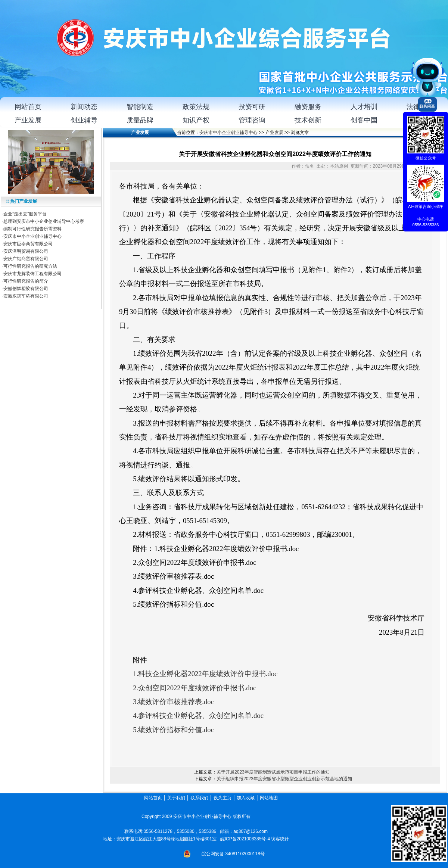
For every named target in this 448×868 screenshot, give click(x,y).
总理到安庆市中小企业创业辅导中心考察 (44, 221)
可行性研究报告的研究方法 (30, 266)
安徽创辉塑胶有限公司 (26, 289)
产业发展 (274, 133)
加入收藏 (246, 798)
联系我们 (199, 798)
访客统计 (280, 839)
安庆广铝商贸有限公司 (26, 259)
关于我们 (176, 798)
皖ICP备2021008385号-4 (245, 839)
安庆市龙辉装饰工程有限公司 (32, 274)
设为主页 (223, 798)
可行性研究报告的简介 (26, 281)
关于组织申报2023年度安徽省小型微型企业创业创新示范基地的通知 (284, 779)
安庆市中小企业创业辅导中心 (32, 236)
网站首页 (153, 798)
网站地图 (269, 798)
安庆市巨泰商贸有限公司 (28, 244)
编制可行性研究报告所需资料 (32, 229)
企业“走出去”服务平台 (25, 214)
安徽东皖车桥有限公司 (26, 296)
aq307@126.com (251, 831)
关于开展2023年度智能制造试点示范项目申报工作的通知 (273, 772)
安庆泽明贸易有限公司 (26, 251)
